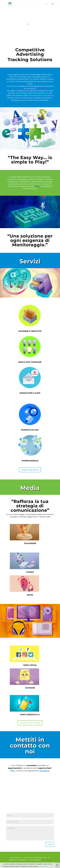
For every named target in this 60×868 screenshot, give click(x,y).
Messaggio (30, 833)
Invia (50, 844)
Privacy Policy (46, 860)
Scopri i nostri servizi (30, 470)
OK (52, 866)
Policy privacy (43, 866)
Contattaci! (44, 771)
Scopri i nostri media (30, 723)
